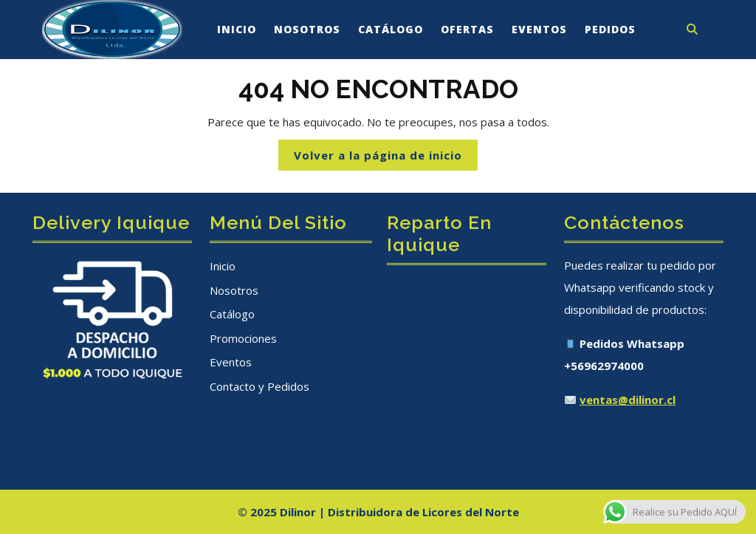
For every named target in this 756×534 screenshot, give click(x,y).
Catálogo (391, 29)
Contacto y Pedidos (260, 386)
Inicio (237, 29)
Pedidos (610, 29)
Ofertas (467, 29)
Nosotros (307, 29)
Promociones (243, 338)
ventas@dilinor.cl (628, 400)
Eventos (539, 29)
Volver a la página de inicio (386, 158)
